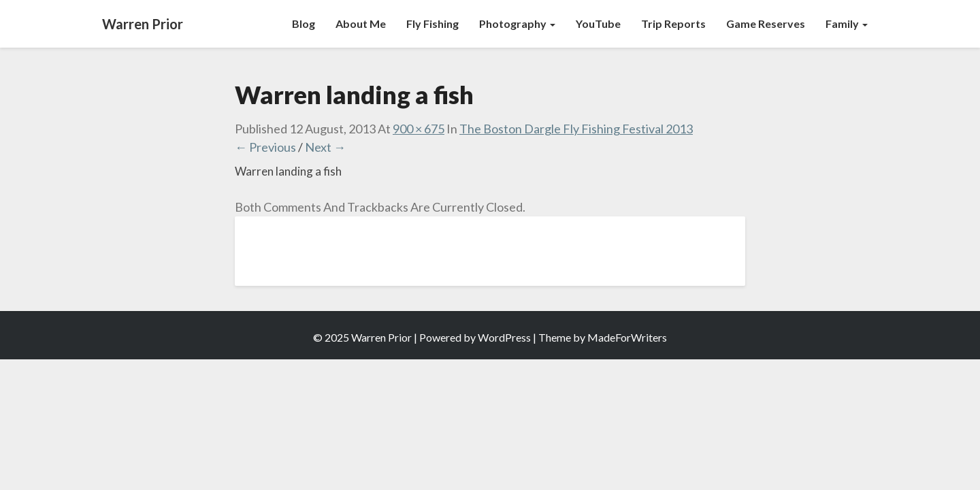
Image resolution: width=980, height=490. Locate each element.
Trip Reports (673, 23)
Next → (325, 147)
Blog (304, 23)
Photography (517, 23)
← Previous (265, 147)
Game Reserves (766, 23)
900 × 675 (419, 129)
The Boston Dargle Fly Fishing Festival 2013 (576, 129)
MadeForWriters (627, 337)
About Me (361, 23)
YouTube (598, 23)
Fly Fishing (432, 23)
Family (847, 23)
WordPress (504, 337)
